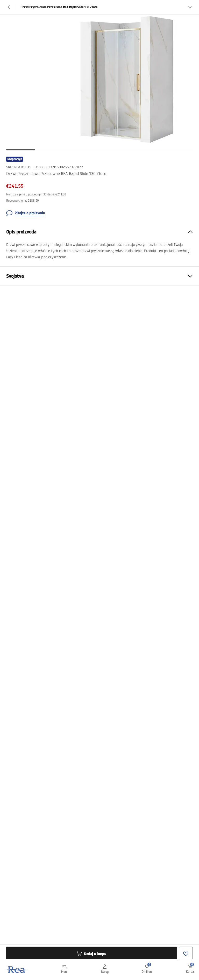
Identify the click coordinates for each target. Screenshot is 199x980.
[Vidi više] (190, 7)
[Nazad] (9, 7)
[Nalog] (105, 970)
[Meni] (64, 970)
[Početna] (16, 970)
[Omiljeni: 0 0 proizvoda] (147, 970)
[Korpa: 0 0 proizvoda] (190, 970)
